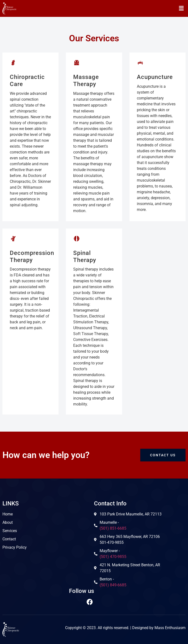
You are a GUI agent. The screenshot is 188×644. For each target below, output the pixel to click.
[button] (181, 8)
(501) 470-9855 (113, 557)
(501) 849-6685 (113, 585)
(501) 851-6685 (113, 528)
